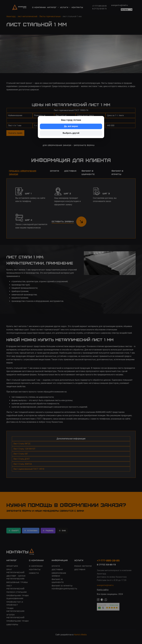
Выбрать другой (71, 133)
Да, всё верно (71, 126)
